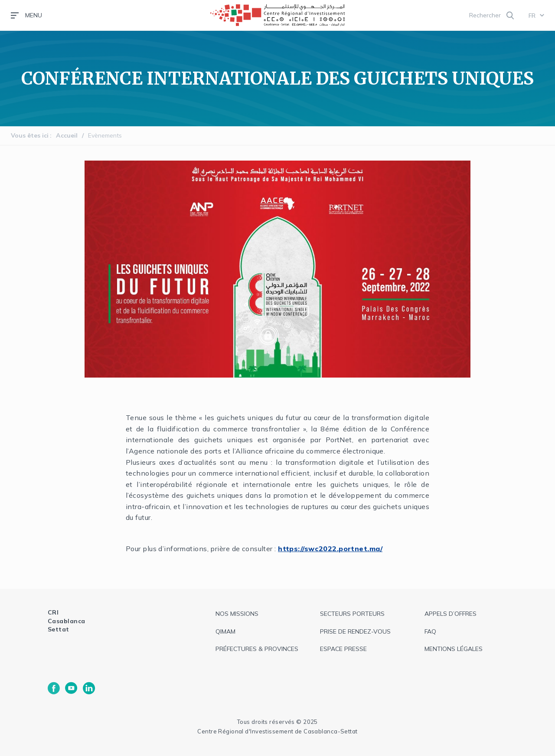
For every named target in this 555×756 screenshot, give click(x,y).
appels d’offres (451, 614)
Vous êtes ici (30, 135)
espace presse (343, 649)
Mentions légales (454, 649)
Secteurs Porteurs (352, 614)
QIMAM (225, 631)
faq (430, 631)
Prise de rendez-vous (355, 631)
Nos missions (237, 614)
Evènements (105, 135)
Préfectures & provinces (257, 649)
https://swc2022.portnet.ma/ (330, 549)
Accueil (67, 135)
